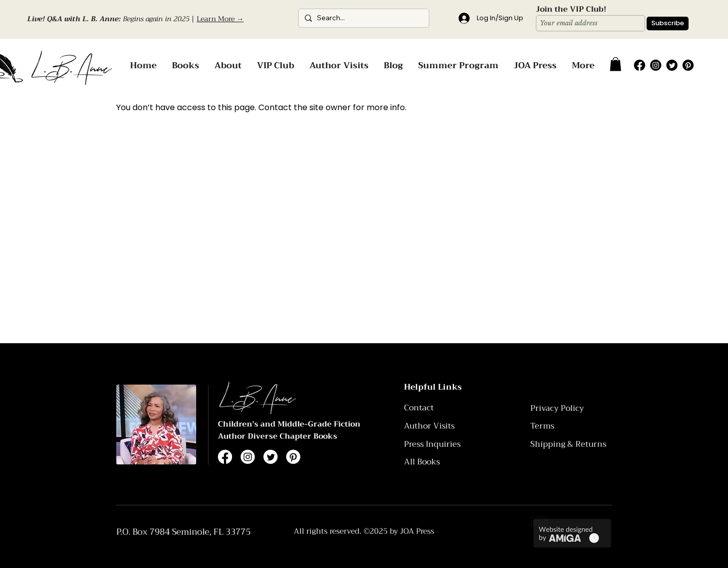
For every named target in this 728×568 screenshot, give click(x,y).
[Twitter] (672, 65)
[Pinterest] (688, 65)
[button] (616, 64)
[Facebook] (640, 65)
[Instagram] (656, 65)
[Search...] (362, 18)
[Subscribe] (668, 23)
